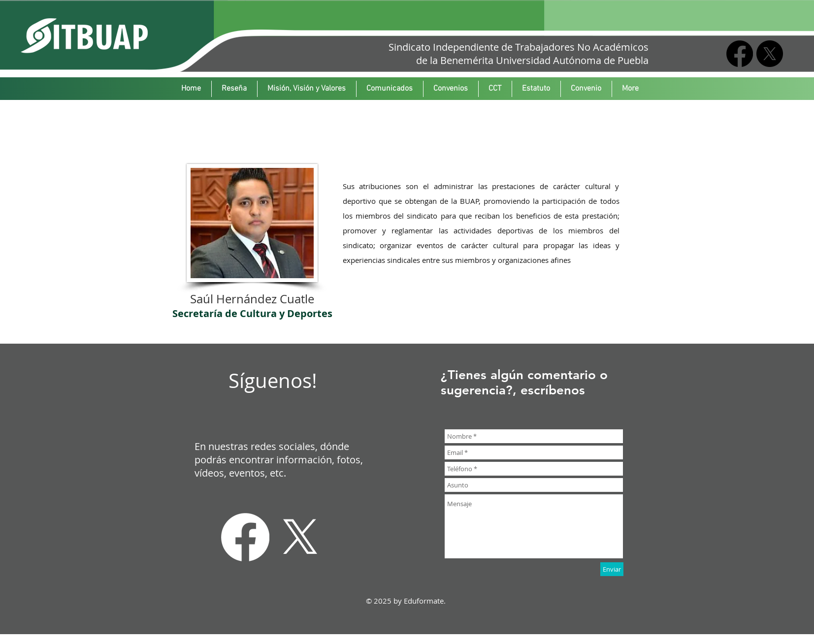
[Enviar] (612, 569)
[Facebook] (740, 54)
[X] (770, 54)
